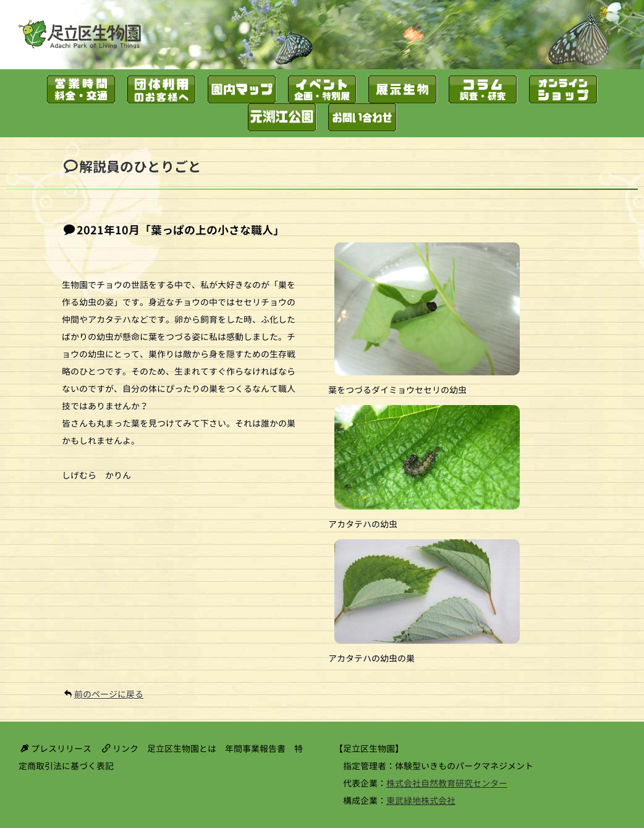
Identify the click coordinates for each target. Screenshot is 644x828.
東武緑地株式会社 (421, 800)
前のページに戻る (109, 694)
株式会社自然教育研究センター (447, 783)
